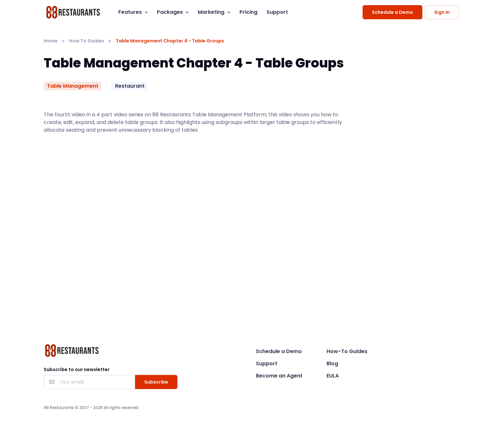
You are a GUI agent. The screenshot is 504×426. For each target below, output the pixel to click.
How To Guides (87, 41)
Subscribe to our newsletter (77, 369)
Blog (332, 364)
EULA (333, 376)
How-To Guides (347, 351)
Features (130, 12)
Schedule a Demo (392, 12)
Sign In (442, 12)
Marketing (211, 12)
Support (277, 12)
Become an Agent (279, 376)
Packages (170, 12)
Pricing (248, 12)
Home (51, 41)
